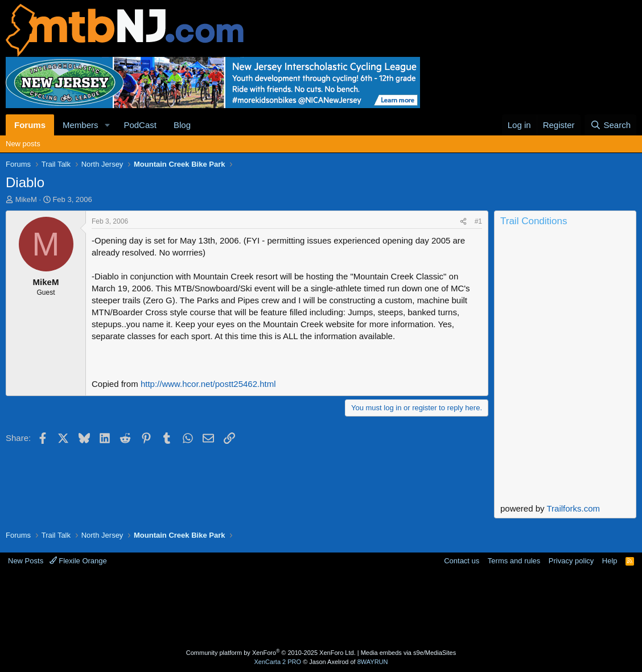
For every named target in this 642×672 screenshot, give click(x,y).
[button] (107, 125)
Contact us (462, 561)
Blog (182, 125)
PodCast (140, 125)
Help (610, 561)
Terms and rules (514, 561)
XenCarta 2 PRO (278, 662)
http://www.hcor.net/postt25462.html (208, 384)
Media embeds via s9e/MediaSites (409, 653)
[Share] (463, 222)
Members (81, 125)
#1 (478, 221)
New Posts (26, 561)
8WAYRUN (373, 662)
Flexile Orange (78, 561)
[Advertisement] (321, 609)
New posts (23, 144)
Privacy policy (571, 561)
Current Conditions (565, 278)
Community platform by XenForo (271, 653)
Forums (30, 125)
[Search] (610, 125)
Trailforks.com (573, 508)
